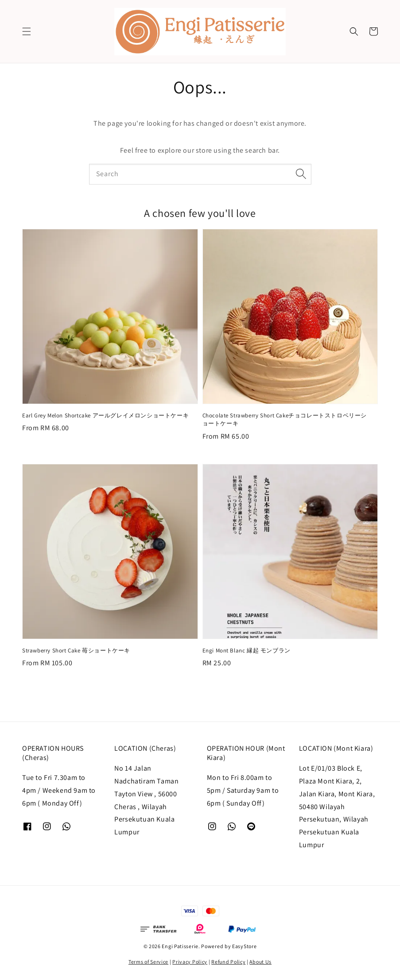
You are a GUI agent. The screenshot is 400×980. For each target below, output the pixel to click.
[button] (27, 31)
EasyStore (244, 946)
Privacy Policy (190, 962)
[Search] (301, 174)
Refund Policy (228, 962)
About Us (260, 962)
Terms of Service (148, 962)
